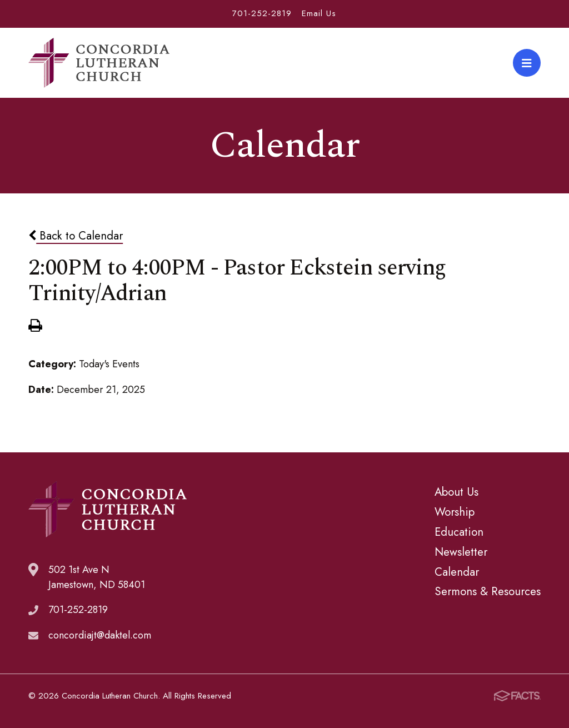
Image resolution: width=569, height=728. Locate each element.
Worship (455, 512)
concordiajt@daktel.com (100, 635)
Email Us (319, 13)
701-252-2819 (262, 13)
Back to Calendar (76, 236)
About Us (456, 492)
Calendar (457, 572)
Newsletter (461, 552)
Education (459, 532)
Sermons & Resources (488, 591)
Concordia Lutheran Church (99, 63)
